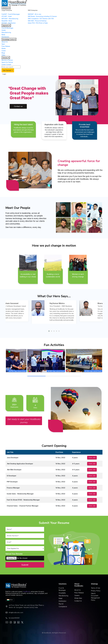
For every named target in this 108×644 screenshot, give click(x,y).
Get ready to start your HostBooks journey (24, 421)
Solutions (6, 8)
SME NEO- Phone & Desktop (37, 21)
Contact (9, 64)
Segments (6, 25)
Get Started (7, 70)
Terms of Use (95, 588)
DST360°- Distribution (9, 23)
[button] (49, 331)
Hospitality (62, 593)
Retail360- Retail (7, 21)
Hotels (4, 30)
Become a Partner (7, 60)
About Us (5, 42)
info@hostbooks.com (16, 613)
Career (4, 51)
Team (3, 44)
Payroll (61, 604)
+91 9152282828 (14, 618)
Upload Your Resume (14, 554)
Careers (77, 595)
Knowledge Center (9, 39)
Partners (6, 58)
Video (3, 55)
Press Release (6, 46)
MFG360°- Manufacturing (10, 19)
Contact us (18, 106)
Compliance (63, 607)
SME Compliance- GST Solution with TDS (41, 19)
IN (9, 600)
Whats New (78, 598)
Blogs (3, 53)
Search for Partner (7, 62)
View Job (92, 457)
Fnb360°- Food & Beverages (11, 14)
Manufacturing (6, 32)
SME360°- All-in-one (34, 14)
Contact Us (78, 601)
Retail (3, 35)
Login (4, 74)
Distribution (5, 37)
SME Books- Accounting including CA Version (42, 16)
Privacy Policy (96, 591)
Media (4, 48)
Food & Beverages (7, 28)
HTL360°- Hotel (7, 16)
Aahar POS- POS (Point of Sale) (38, 23)
